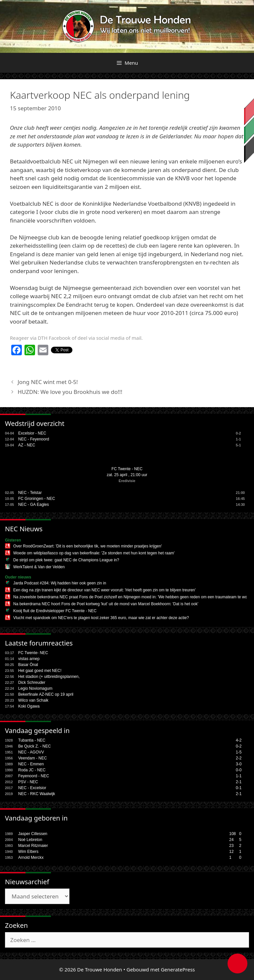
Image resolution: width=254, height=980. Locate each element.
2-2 (239, 758)
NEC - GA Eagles (34, 505)
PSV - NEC (28, 782)
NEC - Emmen (31, 764)
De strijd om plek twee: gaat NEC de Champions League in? (66, 560)
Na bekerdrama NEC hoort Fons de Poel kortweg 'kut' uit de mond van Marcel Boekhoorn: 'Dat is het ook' (106, 604)
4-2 (239, 740)
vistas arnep (29, 659)
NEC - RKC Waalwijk (37, 794)
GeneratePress (178, 969)
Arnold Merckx (31, 857)
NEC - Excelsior (32, 788)
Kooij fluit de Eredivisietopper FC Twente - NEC (55, 611)
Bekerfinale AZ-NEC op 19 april (46, 694)
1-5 (239, 752)
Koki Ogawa (29, 706)
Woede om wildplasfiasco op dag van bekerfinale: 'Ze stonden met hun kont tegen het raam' (94, 553)
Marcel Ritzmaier (33, 846)
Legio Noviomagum (35, 688)
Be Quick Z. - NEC (35, 746)
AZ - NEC (27, 445)
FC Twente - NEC (127, 469)
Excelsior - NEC (32, 433)
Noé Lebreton (30, 840)
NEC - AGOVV (31, 752)
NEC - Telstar (30, 493)
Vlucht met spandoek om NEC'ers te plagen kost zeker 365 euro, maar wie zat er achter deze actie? (101, 618)
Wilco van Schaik (33, 700)
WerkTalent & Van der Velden (39, 567)
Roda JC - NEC (32, 770)
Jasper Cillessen (33, 834)
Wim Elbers (28, 852)
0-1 (239, 788)
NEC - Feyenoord (34, 439)
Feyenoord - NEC (34, 776)
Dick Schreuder (32, 682)
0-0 (239, 770)
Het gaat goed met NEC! (40, 671)
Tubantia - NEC (32, 740)
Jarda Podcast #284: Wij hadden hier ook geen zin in (60, 583)
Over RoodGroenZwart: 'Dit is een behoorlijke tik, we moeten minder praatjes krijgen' (87, 546)
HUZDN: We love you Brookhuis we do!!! (70, 392)
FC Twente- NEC (33, 653)
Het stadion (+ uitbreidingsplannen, (49, 677)
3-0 (239, 764)
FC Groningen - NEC (37, 499)
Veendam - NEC (33, 758)
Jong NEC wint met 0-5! (48, 382)
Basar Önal (28, 665)
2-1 (239, 782)
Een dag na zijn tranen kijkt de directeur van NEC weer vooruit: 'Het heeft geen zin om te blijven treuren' (105, 590)
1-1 (239, 776)
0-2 (239, 746)
